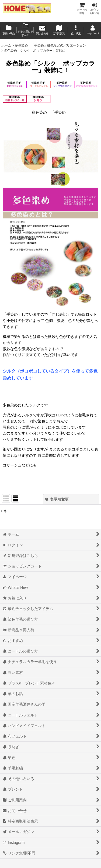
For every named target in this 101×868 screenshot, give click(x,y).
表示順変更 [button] (57, 499)
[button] (76, 30)
